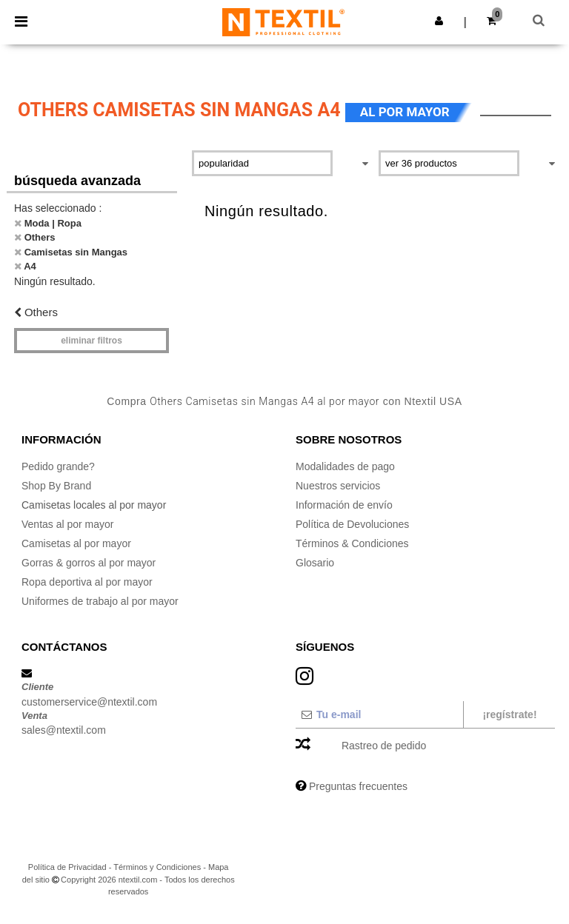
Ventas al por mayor (68, 524)
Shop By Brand (56, 486)
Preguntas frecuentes (358, 786)
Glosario (315, 563)
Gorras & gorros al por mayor (89, 563)
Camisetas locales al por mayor (94, 505)
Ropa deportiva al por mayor (87, 582)
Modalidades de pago (345, 466)
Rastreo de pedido (384, 746)
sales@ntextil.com (64, 730)
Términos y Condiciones (157, 867)
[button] (439, 21)
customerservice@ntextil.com (89, 702)
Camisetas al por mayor (76, 543)
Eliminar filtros (91, 341)
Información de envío (344, 505)
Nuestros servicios (338, 486)
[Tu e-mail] (379, 714)
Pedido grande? (58, 466)
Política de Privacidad (67, 867)
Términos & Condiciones (352, 543)
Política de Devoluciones (352, 524)
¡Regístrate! (509, 714)
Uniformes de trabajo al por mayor (100, 601)
